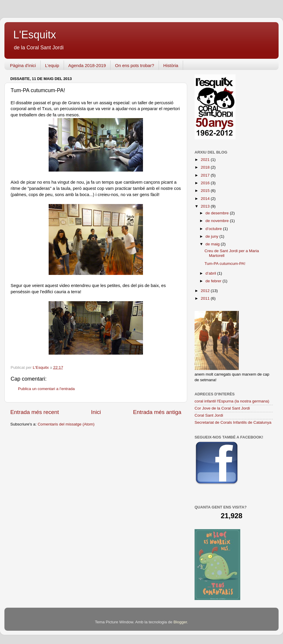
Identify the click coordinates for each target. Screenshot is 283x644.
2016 (206, 183)
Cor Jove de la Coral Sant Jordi (222, 408)
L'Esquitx (35, 35)
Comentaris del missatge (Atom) (66, 424)
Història (171, 65)
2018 (206, 167)
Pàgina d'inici (23, 65)
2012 (206, 291)
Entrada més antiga (157, 412)
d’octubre (214, 229)
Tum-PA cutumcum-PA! (225, 264)
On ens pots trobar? (135, 65)
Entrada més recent (35, 412)
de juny (212, 236)
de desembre (218, 213)
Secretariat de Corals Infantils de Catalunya (233, 422)
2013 (206, 206)
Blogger (180, 622)
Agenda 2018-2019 (87, 65)
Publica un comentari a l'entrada (46, 389)
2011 (206, 298)
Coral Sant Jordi (209, 415)
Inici (96, 412)
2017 (206, 175)
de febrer (214, 281)
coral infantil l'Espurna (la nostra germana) (232, 401)
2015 (206, 191)
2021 (206, 160)
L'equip (52, 65)
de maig (213, 244)
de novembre (218, 221)
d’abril (211, 273)
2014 (206, 199)
